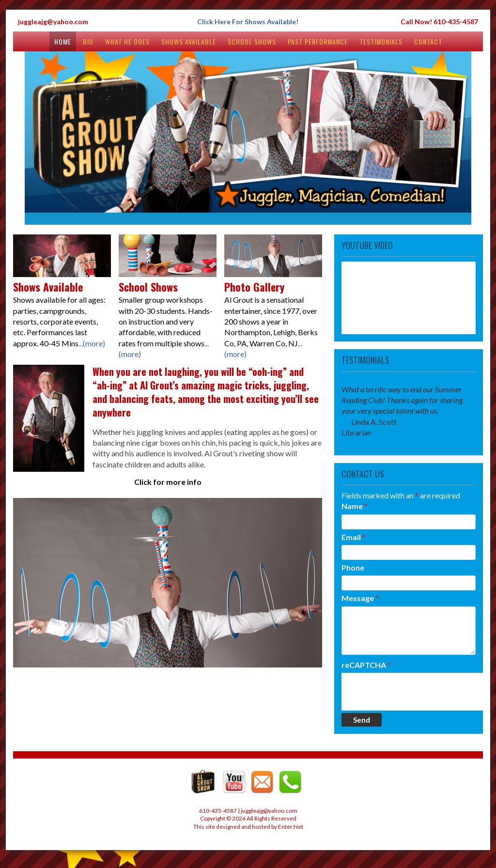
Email (354, 537)
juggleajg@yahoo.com (53, 22)
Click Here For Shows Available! (248, 22)
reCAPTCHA (366, 665)
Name (355, 506)
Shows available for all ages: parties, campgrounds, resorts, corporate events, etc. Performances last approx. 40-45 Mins (62, 309)
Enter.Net (291, 827)
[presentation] (415, 692)
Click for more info (168, 482)
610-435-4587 (456, 22)
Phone (353, 567)
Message (360, 598)
